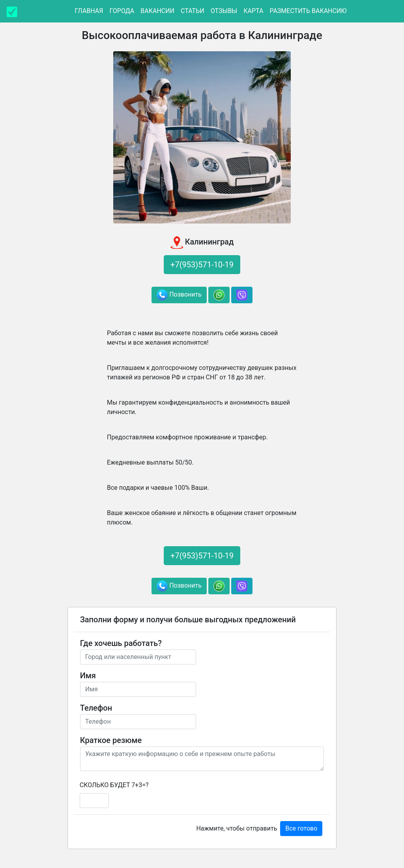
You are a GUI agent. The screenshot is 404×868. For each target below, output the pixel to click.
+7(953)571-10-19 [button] (202, 265)
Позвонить (179, 295)
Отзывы (224, 11)
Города (122, 11)
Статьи (193, 11)
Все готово (301, 828)
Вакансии (157, 11)
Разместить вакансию (308, 11)
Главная (89, 11)
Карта (253, 11)
